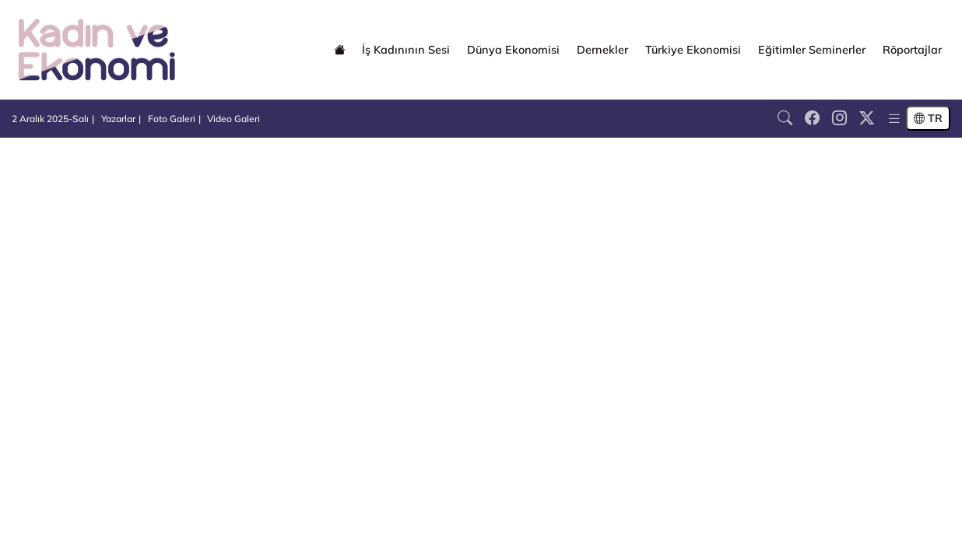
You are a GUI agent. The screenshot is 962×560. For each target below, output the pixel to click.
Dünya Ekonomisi (513, 50)
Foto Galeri (172, 119)
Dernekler (602, 50)
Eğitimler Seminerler (812, 50)
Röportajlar (912, 50)
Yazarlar (118, 119)
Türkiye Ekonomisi (693, 50)
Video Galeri (233, 119)
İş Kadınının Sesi (406, 50)
